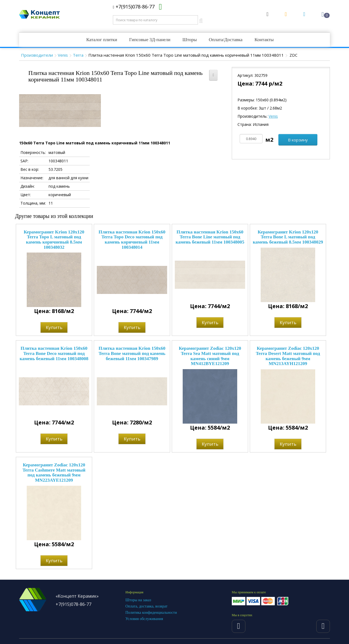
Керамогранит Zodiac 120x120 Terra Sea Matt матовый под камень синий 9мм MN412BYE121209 (210, 356)
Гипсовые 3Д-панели (150, 40)
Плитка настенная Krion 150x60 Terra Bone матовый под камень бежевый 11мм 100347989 (132, 353)
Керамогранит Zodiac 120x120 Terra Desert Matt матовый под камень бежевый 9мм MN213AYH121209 (288, 356)
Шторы (190, 40)
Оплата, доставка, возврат (146, 606)
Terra (78, 55)
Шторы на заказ (138, 600)
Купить (54, 327)
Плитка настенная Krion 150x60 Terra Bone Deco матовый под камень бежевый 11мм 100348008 (54, 353)
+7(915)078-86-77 (134, 7)
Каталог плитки (102, 40)
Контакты (264, 40)
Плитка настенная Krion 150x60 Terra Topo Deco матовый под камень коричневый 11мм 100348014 (132, 240)
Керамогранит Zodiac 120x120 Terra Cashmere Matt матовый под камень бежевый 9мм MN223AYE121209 (54, 473)
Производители (37, 55)
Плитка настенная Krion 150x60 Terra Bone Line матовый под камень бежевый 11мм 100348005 (210, 237)
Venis (63, 55)
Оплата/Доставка (226, 40)
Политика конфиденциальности (151, 613)
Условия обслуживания (144, 619)
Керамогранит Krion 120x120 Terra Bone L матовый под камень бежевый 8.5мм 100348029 (288, 237)
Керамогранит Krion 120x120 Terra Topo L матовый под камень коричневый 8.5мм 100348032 (54, 240)
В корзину (298, 140)
